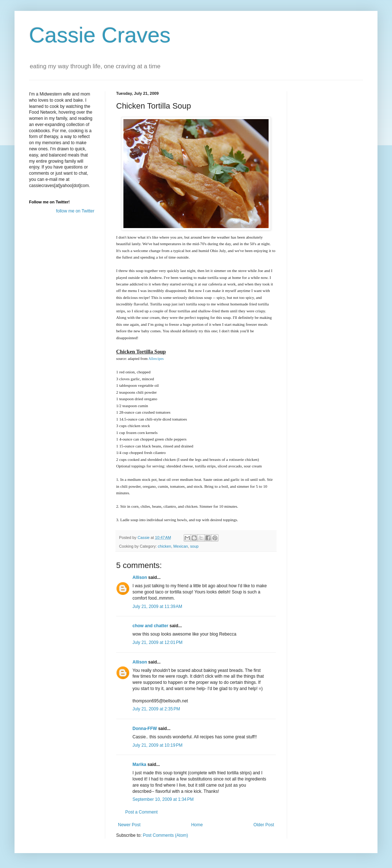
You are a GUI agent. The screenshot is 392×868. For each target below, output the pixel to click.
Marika (139, 764)
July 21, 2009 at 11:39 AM (157, 607)
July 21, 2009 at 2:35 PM (156, 709)
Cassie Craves (100, 35)
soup (194, 546)
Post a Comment (141, 812)
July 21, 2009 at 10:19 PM (158, 745)
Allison (140, 577)
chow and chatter (150, 626)
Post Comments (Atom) (165, 835)
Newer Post (129, 825)
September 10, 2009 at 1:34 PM (163, 799)
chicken (165, 546)
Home (197, 825)
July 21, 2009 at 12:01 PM (158, 642)
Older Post (264, 825)
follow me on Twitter (75, 211)
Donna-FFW (145, 729)
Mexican (180, 546)
